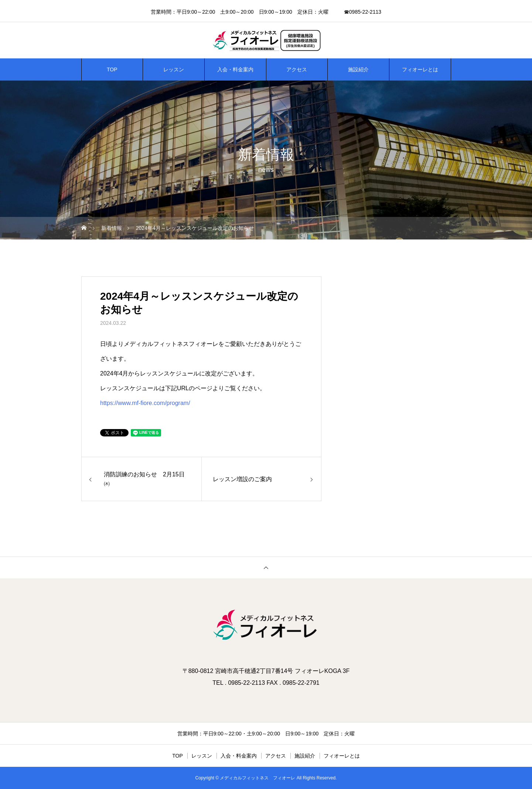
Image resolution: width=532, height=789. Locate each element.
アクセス (297, 69)
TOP (112, 69)
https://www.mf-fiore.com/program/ (145, 403)
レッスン (174, 69)
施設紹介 (358, 69)
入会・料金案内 (235, 69)
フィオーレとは (420, 69)
